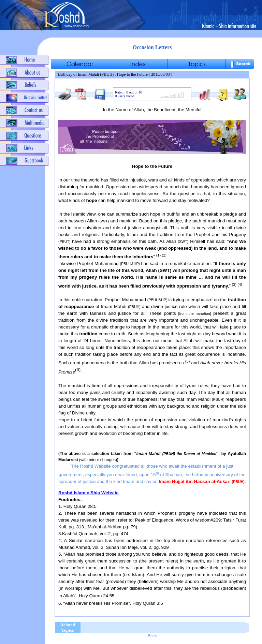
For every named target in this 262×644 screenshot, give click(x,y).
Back (152, 636)
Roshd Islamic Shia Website (89, 493)
